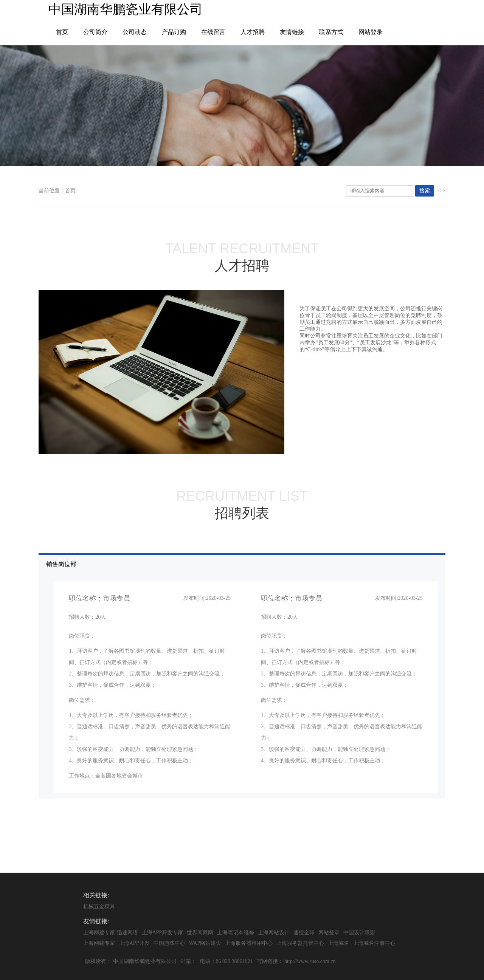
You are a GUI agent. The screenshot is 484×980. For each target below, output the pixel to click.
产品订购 (174, 32)
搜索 (425, 190)
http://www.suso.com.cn (310, 961)
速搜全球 (304, 933)
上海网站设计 (274, 933)
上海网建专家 (99, 943)
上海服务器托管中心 (300, 943)
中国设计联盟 (359, 933)
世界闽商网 (200, 933)
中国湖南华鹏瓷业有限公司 (145, 961)
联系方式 (331, 32)
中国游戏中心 (169, 943)
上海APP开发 (134, 943)
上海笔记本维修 (236, 933)
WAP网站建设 (205, 943)
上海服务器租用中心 (249, 943)
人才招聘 (253, 32)
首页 (62, 32)
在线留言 (213, 32)
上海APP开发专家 (163, 933)
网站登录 (371, 32)
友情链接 (292, 32)
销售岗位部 (246, 680)
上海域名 (338, 943)
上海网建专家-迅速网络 (111, 933)
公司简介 (95, 32)
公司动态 (135, 32)
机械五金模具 (99, 906)
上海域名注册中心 (374, 943)
